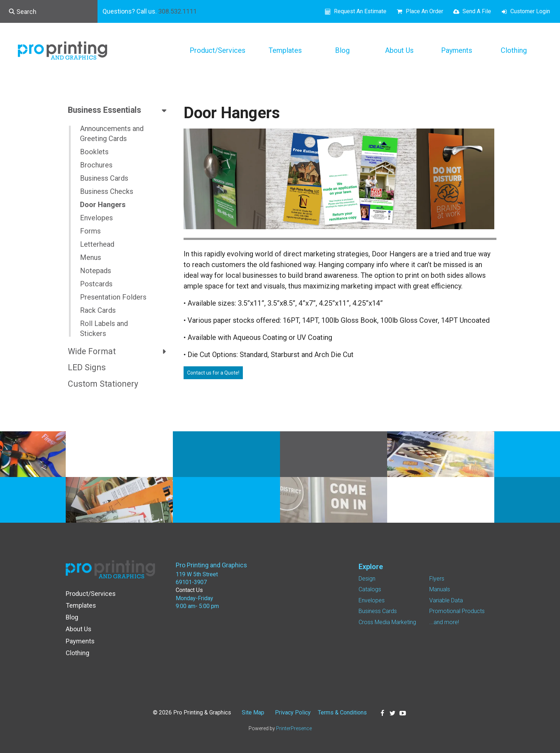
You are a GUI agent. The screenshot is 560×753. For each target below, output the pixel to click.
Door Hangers (103, 205)
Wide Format (120, 352)
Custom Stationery (103, 384)
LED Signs (87, 368)
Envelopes (96, 218)
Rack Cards (98, 310)
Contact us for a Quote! (213, 373)
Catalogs (370, 589)
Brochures (96, 165)
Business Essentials (120, 110)
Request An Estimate (360, 11)
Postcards (96, 284)
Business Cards (104, 178)
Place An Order (424, 11)
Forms (90, 231)
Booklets (94, 152)
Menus (91, 257)
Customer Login (530, 11)
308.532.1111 (177, 11)
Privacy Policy (293, 712)
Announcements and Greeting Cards (112, 134)
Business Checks (107, 191)
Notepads (96, 271)
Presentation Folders (113, 297)
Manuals (440, 589)
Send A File (477, 11)
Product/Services (217, 50)
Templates (285, 50)
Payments (457, 50)
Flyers (437, 579)
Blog (342, 50)
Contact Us (189, 590)
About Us (399, 50)
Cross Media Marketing (387, 622)
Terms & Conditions (342, 712)
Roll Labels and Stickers (104, 328)
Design (367, 579)
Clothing (514, 50)
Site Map (253, 712)
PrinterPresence (294, 728)
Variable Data (446, 600)
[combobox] (49, 11)
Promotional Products (457, 611)
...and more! (444, 622)
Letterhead (97, 244)
